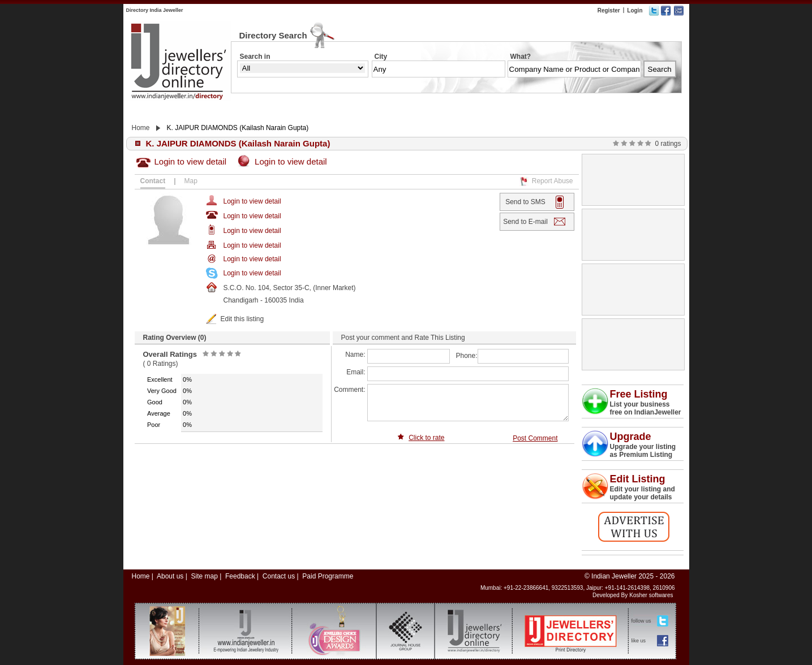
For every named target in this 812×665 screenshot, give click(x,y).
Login (635, 10)
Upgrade (631, 437)
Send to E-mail (525, 222)
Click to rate (426, 438)
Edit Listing (638, 479)
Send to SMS (525, 202)
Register (609, 10)
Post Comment (535, 438)
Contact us (279, 576)
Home (141, 128)
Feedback (240, 576)
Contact (153, 181)
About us (170, 576)
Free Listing (639, 394)
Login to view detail (191, 161)
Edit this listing (242, 319)
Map (191, 181)
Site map (204, 576)
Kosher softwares (651, 595)
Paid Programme (328, 576)
